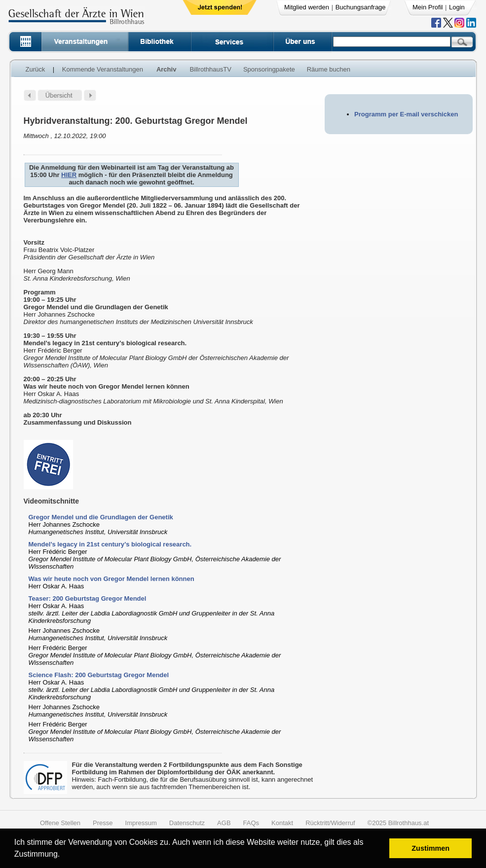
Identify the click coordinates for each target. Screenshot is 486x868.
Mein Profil (428, 7)
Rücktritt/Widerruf (330, 823)
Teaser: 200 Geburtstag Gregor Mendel (88, 598)
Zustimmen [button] (430, 848)
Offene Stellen (60, 823)
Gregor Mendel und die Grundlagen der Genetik (101, 517)
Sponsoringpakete (269, 69)
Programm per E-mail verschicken (406, 114)
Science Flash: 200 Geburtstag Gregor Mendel (99, 675)
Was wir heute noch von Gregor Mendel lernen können (112, 579)
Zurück (36, 69)
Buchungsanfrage (361, 7)
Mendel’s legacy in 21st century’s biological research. (110, 544)
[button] (63, 855)
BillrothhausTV (210, 69)
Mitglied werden (307, 7)
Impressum (141, 823)
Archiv (166, 69)
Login (457, 7)
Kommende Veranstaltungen (103, 69)
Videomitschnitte (52, 501)
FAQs (251, 823)
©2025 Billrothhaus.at (398, 823)
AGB (224, 823)
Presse (103, 823)
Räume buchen (329, 69)
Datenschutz (187, 823)
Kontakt (282, 823)
